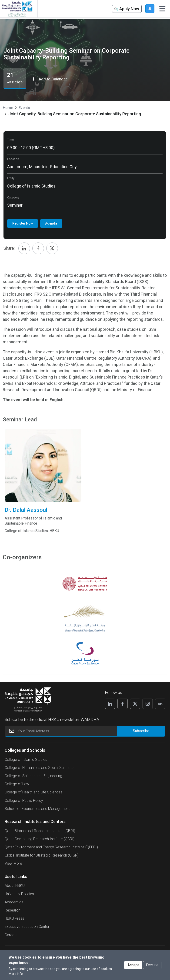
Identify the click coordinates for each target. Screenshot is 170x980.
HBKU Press (14, 918)
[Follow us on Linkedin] (110, 704)
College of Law (17, 784)
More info (16, 974)
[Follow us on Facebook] (123, 704)
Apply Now (126, 9)
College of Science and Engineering (33, 776)
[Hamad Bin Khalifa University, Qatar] (17, 9)
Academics (14, 902)
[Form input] (141, 731)
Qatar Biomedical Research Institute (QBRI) (40, 831)
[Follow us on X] (135, 704)
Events (24, 108)
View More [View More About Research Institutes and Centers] (13, 863)
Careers (11, 935)
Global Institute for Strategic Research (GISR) (42, 855)
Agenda (51, 223)
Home (8, 108)
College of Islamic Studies (26, 760)
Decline (152, 965)
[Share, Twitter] (52, 248)
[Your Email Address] (73, 731)
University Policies (19, 894)
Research (12, 910)
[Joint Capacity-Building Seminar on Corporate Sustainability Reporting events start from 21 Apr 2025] (15, 79)
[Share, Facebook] (38, 248)
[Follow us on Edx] (160, 704)
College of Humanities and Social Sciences (40, 768)
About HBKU (15, 886)
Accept (133, 965)
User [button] (150, 9)
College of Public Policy (24, 801)
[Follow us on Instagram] (148, 704)
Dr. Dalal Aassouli (43, 516)
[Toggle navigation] (162, 9)
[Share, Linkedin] (24, 248)
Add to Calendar (49, 79)
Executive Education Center (27, 927)
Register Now (23, 223)
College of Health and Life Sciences (33, 792)
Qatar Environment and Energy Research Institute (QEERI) (51, 847)
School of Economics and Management (37, 809)
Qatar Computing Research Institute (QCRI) (40, 839)
